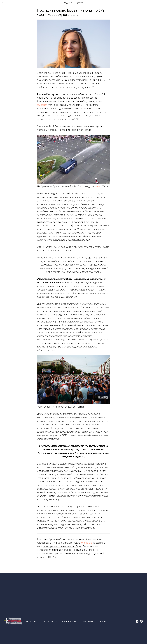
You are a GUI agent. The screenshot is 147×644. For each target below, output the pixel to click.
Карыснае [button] (50, 623)
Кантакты (88, 623)
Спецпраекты (70, 623)
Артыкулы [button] (32, 623)
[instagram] (141, 623)
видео (98, 187)
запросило (87, 543)
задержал (42, 106)
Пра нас (103, 623)
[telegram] (137, 623)
